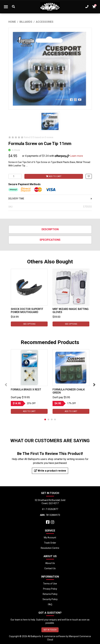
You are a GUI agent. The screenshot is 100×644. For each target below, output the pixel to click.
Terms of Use (50, 584)
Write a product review (50, 471)
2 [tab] (48, 419)
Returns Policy (50, 594)
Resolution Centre (50, 548)
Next (94, 385)
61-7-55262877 (50, 509)
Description (50, 229)
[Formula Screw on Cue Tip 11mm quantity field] (15, 176)
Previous (6, 385)
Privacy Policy (50, 589)
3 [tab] (52, 419)
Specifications (50, 240)
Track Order (50, 543)
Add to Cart (54, 176)
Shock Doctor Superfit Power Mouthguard (27, 311)
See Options (29, 324)
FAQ (50, 604)
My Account (50, 538)
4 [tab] (55, 419)
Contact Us (50, 568)
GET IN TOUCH (50, 630)
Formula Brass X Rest (26, 390)
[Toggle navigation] (6, 7)
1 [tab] (45, 419)
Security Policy (50, 599)
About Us (50, 563)
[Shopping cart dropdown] (94, 7)
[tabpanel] (29, 298)
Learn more (77, 156)
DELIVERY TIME (50, 199)
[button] (89, 176)
